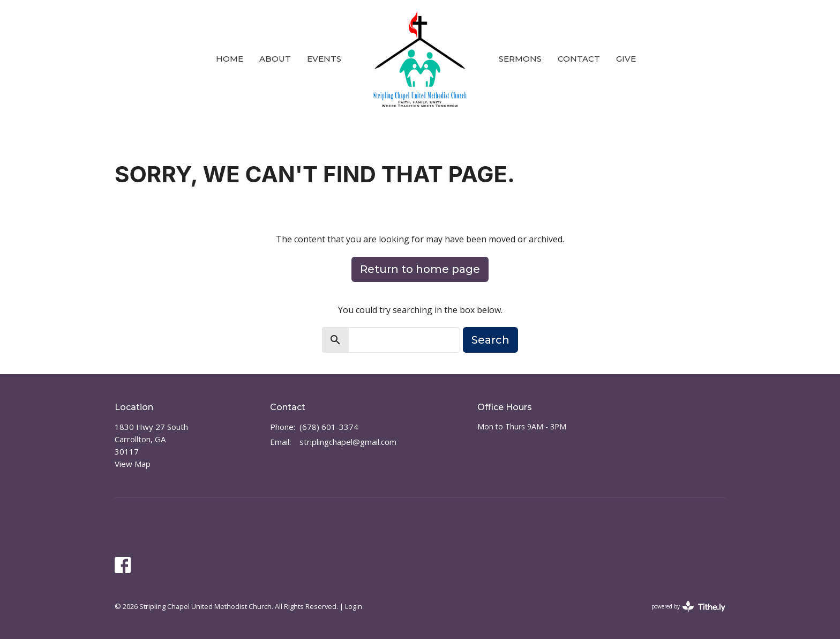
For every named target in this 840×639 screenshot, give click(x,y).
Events (324, 59)
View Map (133, 464)
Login (354, 606)
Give (626, 59)
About (275, 59)
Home (230, 59)
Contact (579, 59)
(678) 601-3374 (329, 427)
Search (490, 340)
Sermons (520, 59)
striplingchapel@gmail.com (348, 442)
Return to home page (420, 269)
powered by (688, 607)
